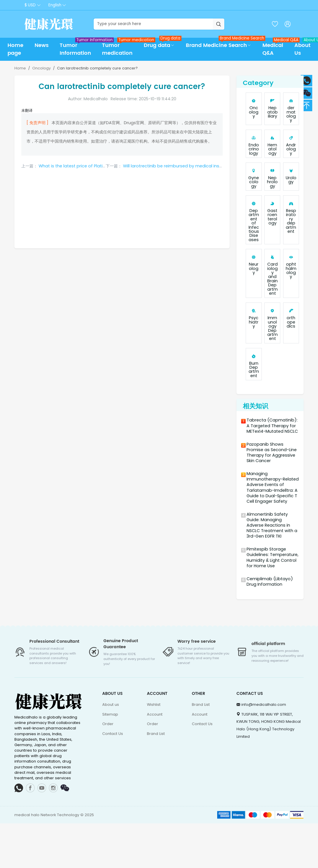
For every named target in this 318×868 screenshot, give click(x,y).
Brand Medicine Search (221, 44)
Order (108, 724)
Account (155, 714)
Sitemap (110, 714)
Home (20, 68)
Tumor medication (120, 48)
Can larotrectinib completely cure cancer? (97, 68)
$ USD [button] (30, 5)
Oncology (41, 68)
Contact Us (113, 734)
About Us (305, 48)
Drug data (162, 44)
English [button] (55, 5)
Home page (15, 49)
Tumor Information (78, 48)
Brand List (156, 734)
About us (111, 705)
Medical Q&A (276, 48)
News (42, 45)
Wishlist (154, 705)
